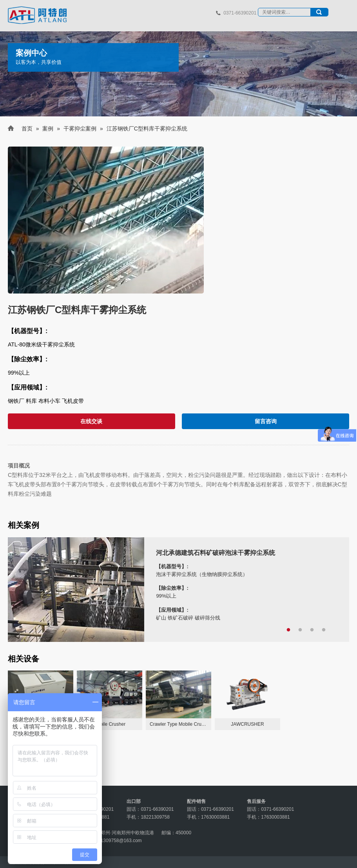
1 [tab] (288, 630)
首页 (27, 129)
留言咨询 (266, 421)
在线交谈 (91, 421)
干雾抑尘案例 (80, 129)
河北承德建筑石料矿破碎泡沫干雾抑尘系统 (216, 553)
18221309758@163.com (116, 841)
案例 (48, 129)
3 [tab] (312, 630)
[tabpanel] (178, 590)
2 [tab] (300, 630)
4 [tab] (324, 630)
